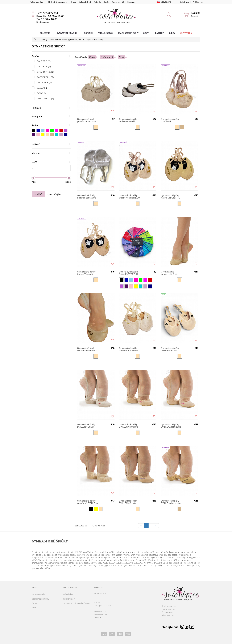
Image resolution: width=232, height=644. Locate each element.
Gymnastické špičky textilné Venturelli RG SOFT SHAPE (87, 349)
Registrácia (184, 2)
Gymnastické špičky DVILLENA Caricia (128, 502)
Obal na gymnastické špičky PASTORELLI (129, 273)
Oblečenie (46, 33)
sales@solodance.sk (103, 606)
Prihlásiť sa (198, 2)
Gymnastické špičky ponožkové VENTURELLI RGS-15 (171, 120)
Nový (122, 57)
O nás (73, 2)
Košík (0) (196, 13)
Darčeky (159, 33)
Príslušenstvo (105, 33)
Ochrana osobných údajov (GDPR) (76, 603)
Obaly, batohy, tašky (128, 33)
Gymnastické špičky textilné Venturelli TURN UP (86, 273)
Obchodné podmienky (58, 2)
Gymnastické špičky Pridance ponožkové (87, 197)
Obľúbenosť (107, 57)
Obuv (147, 33)
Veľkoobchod (85, 2)
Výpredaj (186, 33)
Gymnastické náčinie (68, 33)
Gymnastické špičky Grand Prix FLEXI (170, 349)
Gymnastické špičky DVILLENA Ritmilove (128, 426)
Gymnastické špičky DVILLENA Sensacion (171, 502)
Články (34, 603)
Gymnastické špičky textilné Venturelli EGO (129, 197)
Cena (92, 57)
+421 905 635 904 (47, 13)
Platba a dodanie (37, 2)
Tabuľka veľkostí (101, 2)
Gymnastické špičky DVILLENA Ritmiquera (171, 426)
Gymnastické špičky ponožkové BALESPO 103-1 (87, 120)
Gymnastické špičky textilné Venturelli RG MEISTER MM (170, 197)
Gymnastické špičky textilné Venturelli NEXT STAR (128, 120)
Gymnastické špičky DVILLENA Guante (86, 426)
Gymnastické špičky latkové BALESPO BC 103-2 (129, 349)
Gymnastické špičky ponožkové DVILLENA (88, 502)
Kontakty (131, 2)
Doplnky (88, 33)
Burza (172, 33)
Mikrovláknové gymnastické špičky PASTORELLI (170, 273)
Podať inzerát (118, 2)
